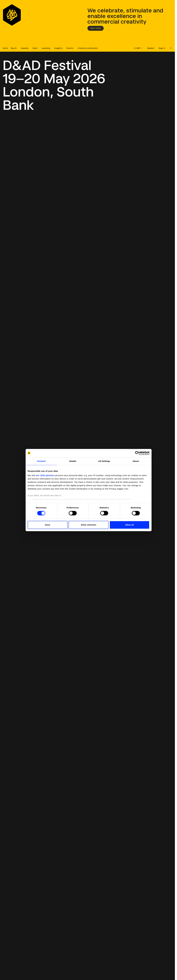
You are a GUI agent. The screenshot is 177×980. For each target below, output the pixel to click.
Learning (46, 48)
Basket (151, 48)
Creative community (88, 48)
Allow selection (88, 525)
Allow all (129, 525)
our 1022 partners (45, 475)
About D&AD (96, 28)
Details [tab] (73, 461)
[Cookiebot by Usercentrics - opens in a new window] (137, 453)
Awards (25, 48)
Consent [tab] (41, 461)
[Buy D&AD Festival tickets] (10, 48)
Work (35, 48)
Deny (48, 525)
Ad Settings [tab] (104, 461)
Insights (58, 48)
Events (70, 48)
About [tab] (136, 461)
